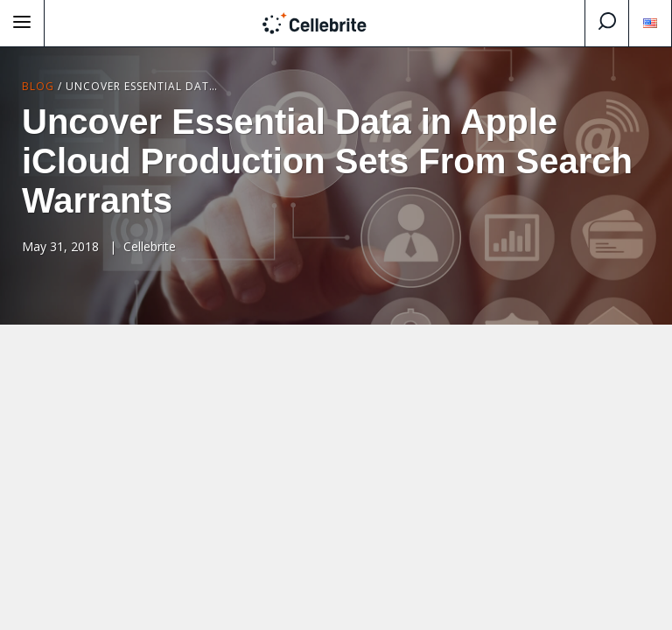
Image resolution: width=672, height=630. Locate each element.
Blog (38, 86)
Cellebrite (150, 246)
